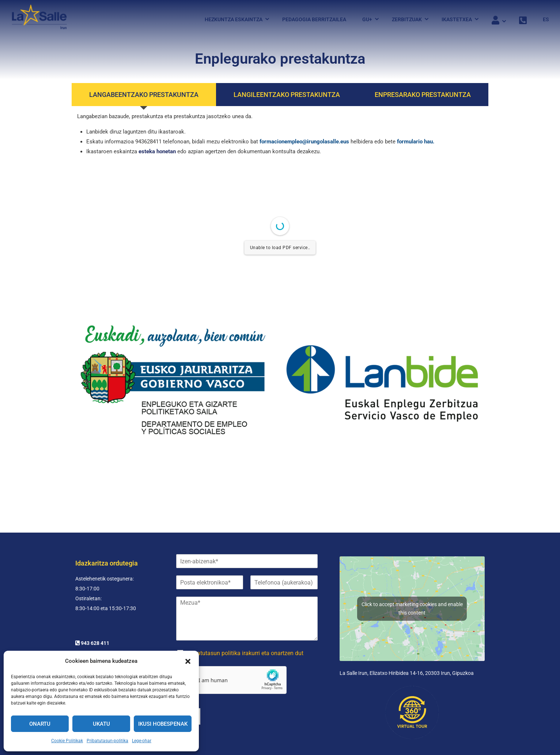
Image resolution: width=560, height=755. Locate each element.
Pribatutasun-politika (107, 741)
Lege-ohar (142, 741)
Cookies (431, 741)
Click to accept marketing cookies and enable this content (412, 578)
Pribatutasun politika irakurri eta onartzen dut (245, 622)
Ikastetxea (457, 19)
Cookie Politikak (67, 741)
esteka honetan (157, 151)
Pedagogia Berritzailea (314, 19)
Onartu (40, 724)
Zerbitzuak (407, 19)
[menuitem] (542, 19)
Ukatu (101, 724)
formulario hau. (416, 142)
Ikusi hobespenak (163, 724)
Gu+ (367, 19)
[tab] (144, 95)
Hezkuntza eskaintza (234, 19)
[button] (188, 661)
